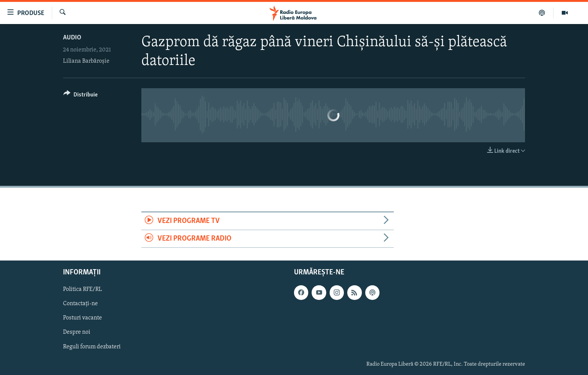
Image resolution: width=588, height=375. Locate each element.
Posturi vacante (82, 318)
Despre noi (77, 333)
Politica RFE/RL (82, 290)
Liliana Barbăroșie (86, 61)
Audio (72, 38)
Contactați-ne (80, 304)
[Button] (80, 96)
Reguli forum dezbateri (92, 347)
